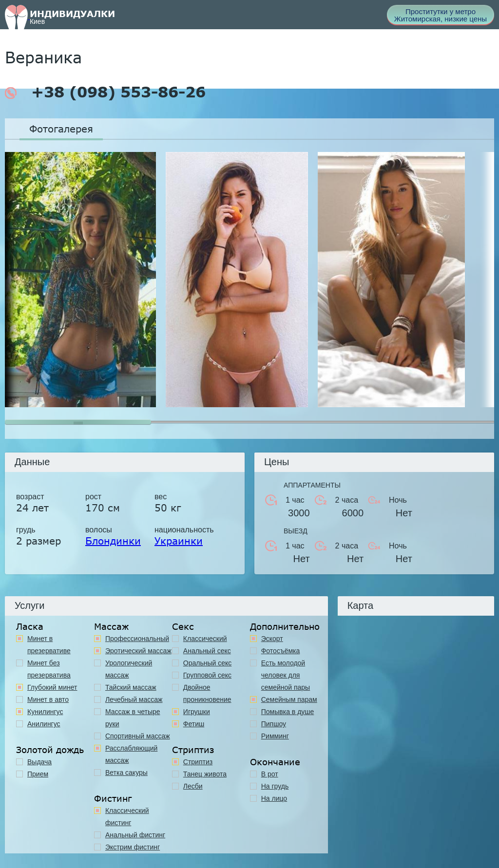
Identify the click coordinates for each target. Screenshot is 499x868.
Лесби (193, 786)
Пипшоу (274, 724)
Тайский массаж (131, 687)
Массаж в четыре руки (133, 718)
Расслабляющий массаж (131, 754)
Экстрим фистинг (133, 847)
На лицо (274, 798)
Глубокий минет (52, 687)
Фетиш (194, 724)
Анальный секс (207, 651)
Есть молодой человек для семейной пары (286, 675)
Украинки (179, 541)
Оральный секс (208, 663)
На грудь (275, 786)
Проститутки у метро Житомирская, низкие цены (441, 15)
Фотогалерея (61, 129)
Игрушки (197, 712)
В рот (270, 774)
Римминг (275, 736)
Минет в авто (48, 699)
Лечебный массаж (134, 699)
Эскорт (272, 639)
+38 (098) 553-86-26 (105, 92)
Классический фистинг (127, 817)
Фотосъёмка (281, 651)
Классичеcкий (205, 639)
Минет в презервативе (49, 645)
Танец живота (205, 774)
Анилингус (44, 724)
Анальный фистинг (135, 835)
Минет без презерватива (49, 669)
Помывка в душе (288, 712)
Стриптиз (198, 762)
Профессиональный (137, 639)
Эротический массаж (138, 651)
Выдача (39, 762)
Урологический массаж (129, 669)
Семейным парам (289, 699)
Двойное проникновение (207, 693)
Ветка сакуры (126, 773)
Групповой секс (207, 675)
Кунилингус (45, 712)
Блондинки (113, 541)
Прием (38, 774)
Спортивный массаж (138, 736)
